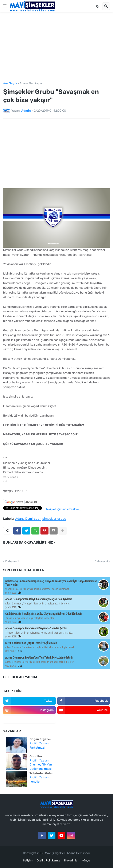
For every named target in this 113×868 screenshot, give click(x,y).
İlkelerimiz (71, 860)
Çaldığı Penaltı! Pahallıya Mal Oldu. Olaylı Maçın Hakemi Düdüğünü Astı (43, 614)
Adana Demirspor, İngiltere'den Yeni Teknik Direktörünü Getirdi (39, 657)
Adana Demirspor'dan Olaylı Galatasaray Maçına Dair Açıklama (39, 599)
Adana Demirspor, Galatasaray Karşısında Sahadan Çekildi (36, 628)
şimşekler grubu (54, 519)
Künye (86, 860)
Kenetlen (35, 782)
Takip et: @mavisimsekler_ (63, 509)
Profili (33, 743)
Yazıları (44, 743)
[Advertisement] (56, 47)
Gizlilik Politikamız (48, 860)
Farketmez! (37, 748)
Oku (20, 593)
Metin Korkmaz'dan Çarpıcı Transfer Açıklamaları (31, 643)
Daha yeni (12, 562)
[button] (5, 6)
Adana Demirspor (31, 83)
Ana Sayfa (10, 83)
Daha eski (101, 562)
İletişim (28, 860)
